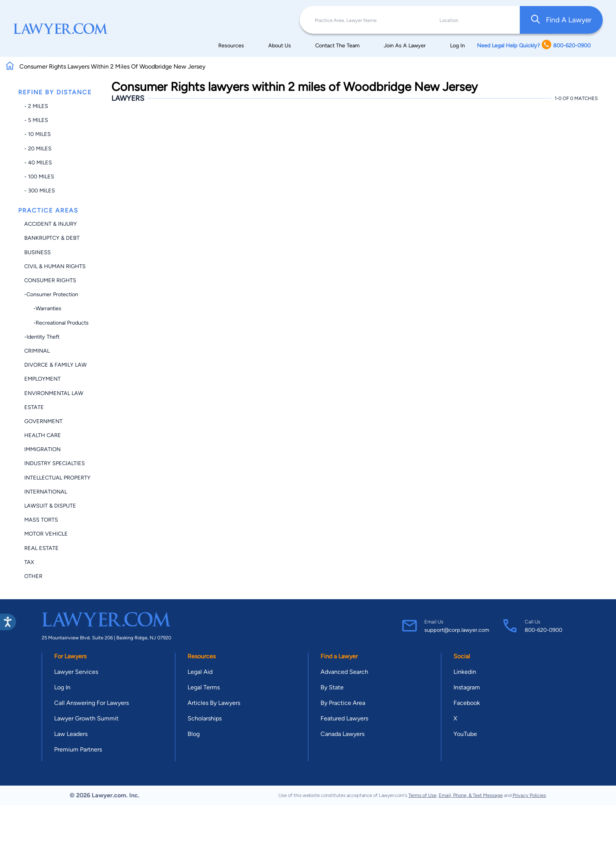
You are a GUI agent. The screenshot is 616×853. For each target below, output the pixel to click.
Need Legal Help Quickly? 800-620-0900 (534, 45)
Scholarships (205, 718)
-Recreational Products (56, 323)
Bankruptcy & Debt (52, 238)
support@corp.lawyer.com (457, 630)
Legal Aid (200, 672)
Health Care (43, 435)
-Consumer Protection (51, 294)
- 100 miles (39, 177)
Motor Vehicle (46, 534)
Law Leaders (71, 734)
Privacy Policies (529, 795)
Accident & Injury (51, 224)
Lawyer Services (76, 672)
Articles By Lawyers (214, 703)
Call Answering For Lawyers (91, 703)
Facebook (467, 703)
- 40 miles (38, 162)
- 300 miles (40, 191)
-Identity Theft (42, 337)
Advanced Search (344, 672)
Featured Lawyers (344, 718)
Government (43, 421)
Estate (34, 407)
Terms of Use (422, 795)
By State (332, 687)
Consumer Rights (50, 280)
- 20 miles (38, 148)
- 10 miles (38, 134)
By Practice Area (343, 703)
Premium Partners (78, 749)
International (46, 492)
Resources (231, 45)
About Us (280, 45)
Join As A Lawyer (405, 45)
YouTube (465, 734)
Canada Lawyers (342, 734)
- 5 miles (36, 120)
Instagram (467, 687)
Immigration (42, 449)
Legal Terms (204, 687)
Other (33, 576)
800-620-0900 (543, 630)
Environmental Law (54, 393)
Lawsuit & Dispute (50, 506)
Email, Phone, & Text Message (471, 795)
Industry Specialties (55, 463)
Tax (29, 562)
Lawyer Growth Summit (86, 718)
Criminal (37, 351)
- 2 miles (36, 106)
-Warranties (43, 308)
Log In (457, 45)
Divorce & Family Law (56, 365)
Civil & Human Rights (55, 266)
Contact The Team (337, 45)
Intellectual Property (57, 478)
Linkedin (465, 672)
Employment (42, 379)
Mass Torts (41, 520)
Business (38, 252)
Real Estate (41, 548)
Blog (194, 734)
